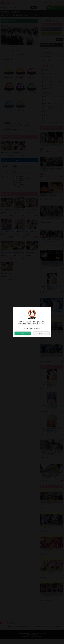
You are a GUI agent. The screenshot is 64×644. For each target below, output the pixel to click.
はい (23, 333)
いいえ (41, 333)
